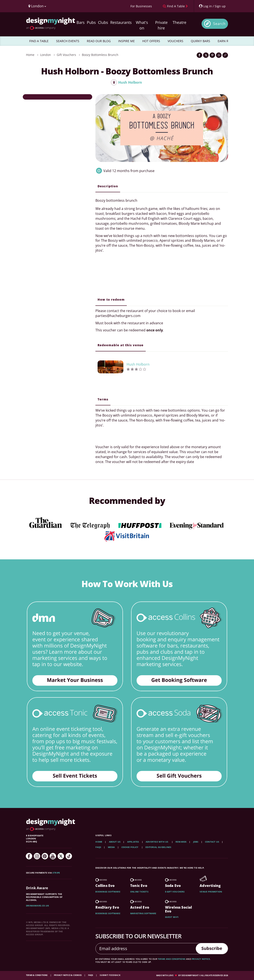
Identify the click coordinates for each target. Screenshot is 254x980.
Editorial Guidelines (158, 847)
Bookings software (108, 892)
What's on (142, 25)
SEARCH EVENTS (68, 41)
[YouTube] (53, 856)
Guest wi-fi (172, 917)
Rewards (181, 842)
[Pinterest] (45, 856)
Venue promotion (211, 892)
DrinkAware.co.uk (37, 906)
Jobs (196, 842)
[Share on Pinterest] (212, 55)
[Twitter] (61, 856)
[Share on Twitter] (206, 55)
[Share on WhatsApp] (219, 55)
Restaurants (121, 22)
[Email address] (146, 949)
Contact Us (212, 842)
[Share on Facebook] (199, 55)
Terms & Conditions (37, 975)
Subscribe (212, 948)
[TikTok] (69, 856)
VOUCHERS (175, 41)
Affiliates (133, 842)
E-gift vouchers (175, 892)
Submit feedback (110, 975)
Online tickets (139, 892)
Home (30, 55)
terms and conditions (172, 959)
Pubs (91, 22)
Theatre (179, 22)
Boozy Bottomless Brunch (100, 55)
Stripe (56, 873)
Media (111, 847)
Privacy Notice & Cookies (68, 975)
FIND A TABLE (39, 41)
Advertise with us (157, 842)
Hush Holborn (126, 82)
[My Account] (212, 6)
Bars (81, 22)
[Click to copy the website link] (225, 55)
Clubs (103, 22)
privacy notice (201, 959)
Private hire (161, 25)
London (46, 55)
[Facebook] (29, 856)
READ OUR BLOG (99, 41)
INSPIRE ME (126, 41)
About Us (115, 842)
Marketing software (143, 913)
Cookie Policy (130, 847)
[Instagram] (37, 856)
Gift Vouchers (66, 55)
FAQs (98, 847)
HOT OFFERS (151, 41)
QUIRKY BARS (200, 41)
